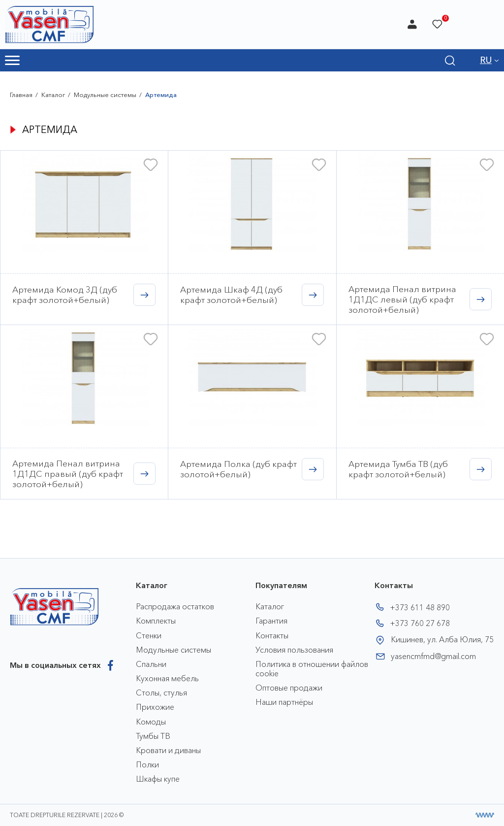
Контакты (272, 635)
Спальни (151, 664)
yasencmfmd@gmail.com (433, 656)
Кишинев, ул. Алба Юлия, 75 (442, 639)
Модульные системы (105, 95)
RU (486, 60)
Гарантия (271, 621)
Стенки (149, 635)
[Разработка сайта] (485, 815)
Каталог (53, 95)
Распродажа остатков (175, 606)
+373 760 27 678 (420, 623)
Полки (147, 764)
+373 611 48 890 (420, 607)
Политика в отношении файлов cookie (312, 669)
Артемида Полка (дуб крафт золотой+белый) (238, 469)
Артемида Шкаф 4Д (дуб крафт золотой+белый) (231, 295)
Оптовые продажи (289, 688)
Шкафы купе (158, 779)
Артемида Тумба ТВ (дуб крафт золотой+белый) (398, 469)
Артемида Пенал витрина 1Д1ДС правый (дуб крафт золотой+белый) (68, 474)
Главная (21, 95)
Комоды (151, 722)
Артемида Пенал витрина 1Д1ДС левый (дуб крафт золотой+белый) (402, 299)
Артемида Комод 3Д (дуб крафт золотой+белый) (65, 295)
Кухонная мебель (167, 678)
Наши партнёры (284, 702)
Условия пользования (294, 650)
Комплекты (156, 621)
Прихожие (155, 707)
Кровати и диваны (168, 750)
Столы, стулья (161, 693)
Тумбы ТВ (153, 736)
